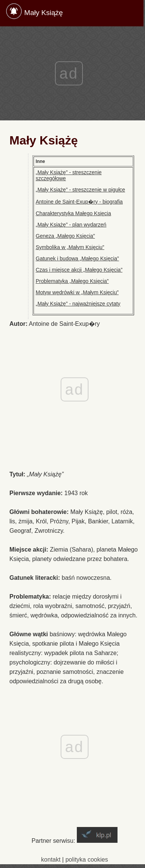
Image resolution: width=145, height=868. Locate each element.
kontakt (51, 860)
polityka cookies (87, 860)
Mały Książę (43, 13)
